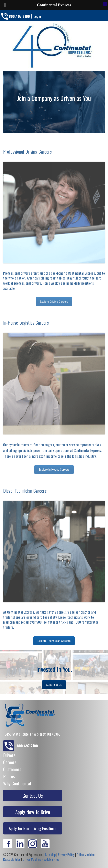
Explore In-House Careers (54, 470)
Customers (12, 769)
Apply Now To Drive (33, 812)
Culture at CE (54, 685)
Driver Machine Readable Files (41, 859)
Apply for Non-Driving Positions (33, 828)
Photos (9, 776)
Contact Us (33, 796)
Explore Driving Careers (54, 302)
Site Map (50, 855)
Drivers (9, 755)
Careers (10, 762)
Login (37, 16)
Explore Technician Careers (54, 641)
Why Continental (17, 783)
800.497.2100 (19, 16)
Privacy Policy (66, 855)
